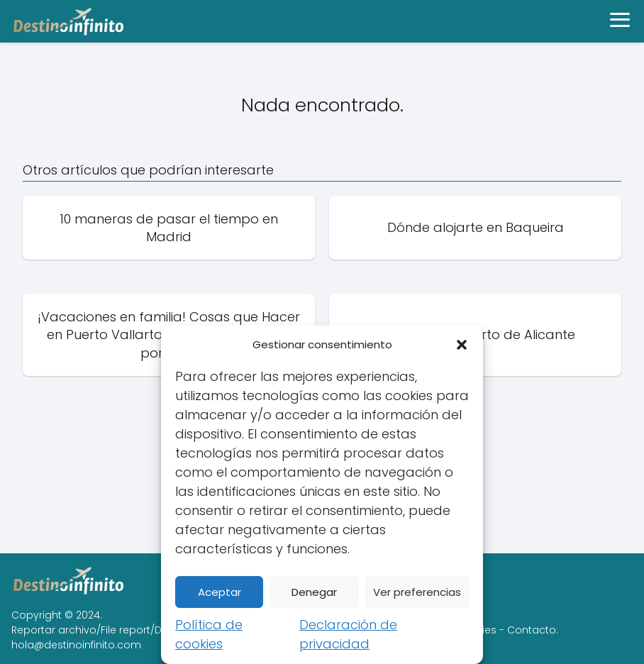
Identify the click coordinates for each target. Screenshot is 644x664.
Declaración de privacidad (348, 634)
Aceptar (220, 592)
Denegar (314, 592)
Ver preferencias (417, 592)
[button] (462, 345)
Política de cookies (209, 634)
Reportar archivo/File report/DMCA (98, 630)
